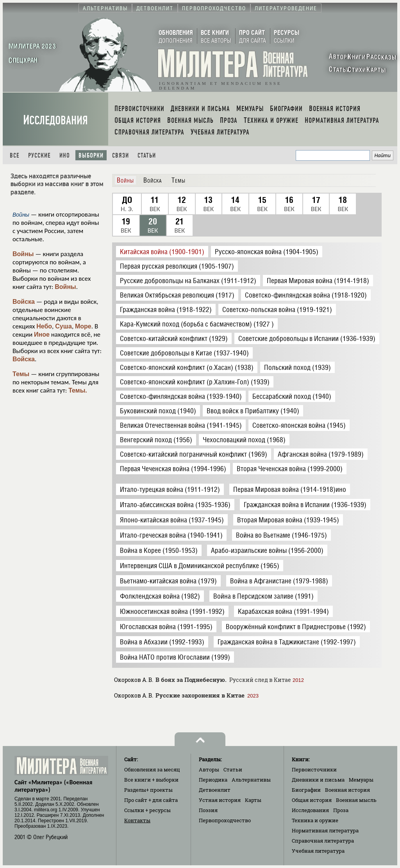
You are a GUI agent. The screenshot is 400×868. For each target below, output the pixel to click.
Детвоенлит (215, 790)
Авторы (209, 769)
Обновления (152, 769)
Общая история (312, 800)
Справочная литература (323, 841)
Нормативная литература (325, 830)
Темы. (78, 390)
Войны (23, 254)
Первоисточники (314, 769)
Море (83, 326)
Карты (253, 800)
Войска (24, 302)
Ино (65, 155)
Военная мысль (356, 800)
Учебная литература (318, 851)
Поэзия (208, 810)
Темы (21, 374)
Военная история (347, 790)
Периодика (213, 780)
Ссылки (147, 810)
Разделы (148, 790)
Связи (121, 155)
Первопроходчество (225, 820)
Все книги (151, 780)
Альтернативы (251, 780)
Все (15, 155)
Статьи (147, 155)
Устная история (220, 800)
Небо (44, 326)
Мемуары (361, 780)
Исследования (55, 120)
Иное (42, 334)
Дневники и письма (318, 780)
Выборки (91, 155)
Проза (341, 810)
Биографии (306, 790)
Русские (39, 155)
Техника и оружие (315, 820)
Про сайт (151, 800)
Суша (63, 326)
